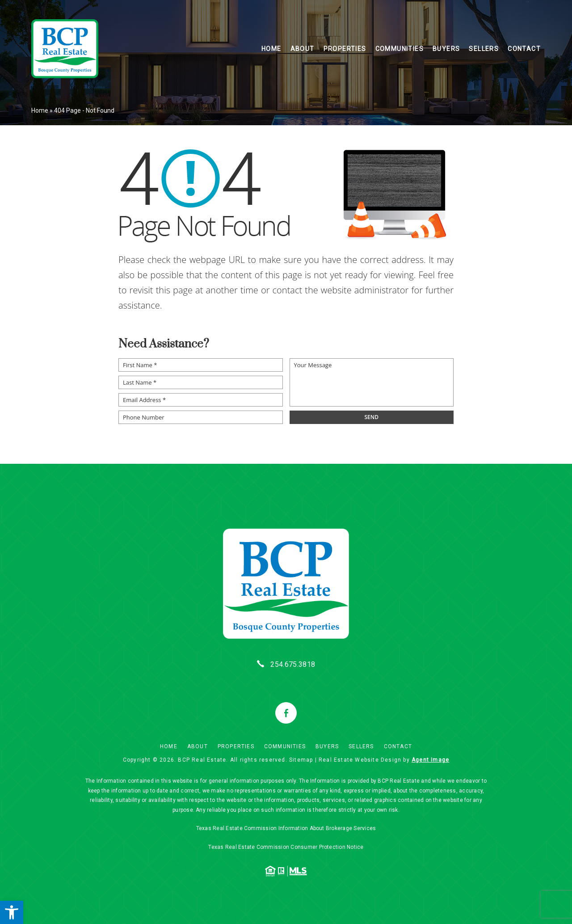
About (303, 50)
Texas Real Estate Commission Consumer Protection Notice (286, 846)
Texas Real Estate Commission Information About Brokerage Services (286, 828)
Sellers (484, 50)
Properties (345, 50)
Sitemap (301, 759)
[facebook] (286, 713)
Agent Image (430, 759)
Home (271, 50)
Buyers (446, 50)
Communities (400, 50)
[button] (12, 912)
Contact (524, 50)
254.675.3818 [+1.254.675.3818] (293, 664)
